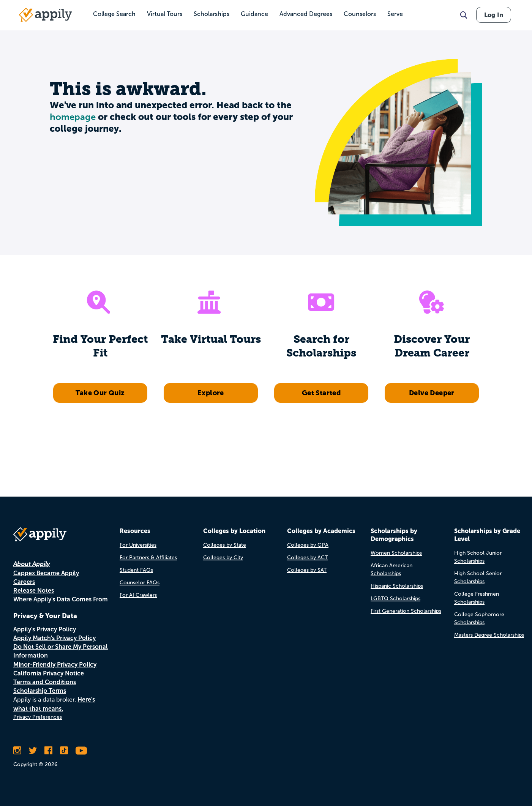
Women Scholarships (396, 553)
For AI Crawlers (138, 595)
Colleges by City (223, 558)
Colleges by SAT (307, 570)
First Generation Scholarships (406, 611)
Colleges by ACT (307, 558)
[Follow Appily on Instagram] (17, 751)
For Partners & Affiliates (148, 558)
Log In (494, 15)
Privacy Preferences (38, 717)
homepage (73, 117)
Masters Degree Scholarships (489, 635)
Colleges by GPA (308, 545)
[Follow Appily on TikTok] (64, 751)
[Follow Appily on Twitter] (33, 751)
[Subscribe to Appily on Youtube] (81, 751)
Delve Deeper (432, 393)
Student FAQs (136, 570)
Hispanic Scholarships (397, 586)
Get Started (321, 393)
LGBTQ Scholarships (395, 599)
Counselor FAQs (140, 583)
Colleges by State (225, 545)
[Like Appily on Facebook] (48, 751)
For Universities (138, 545)
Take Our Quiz (100, 393)
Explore (211, 393)
